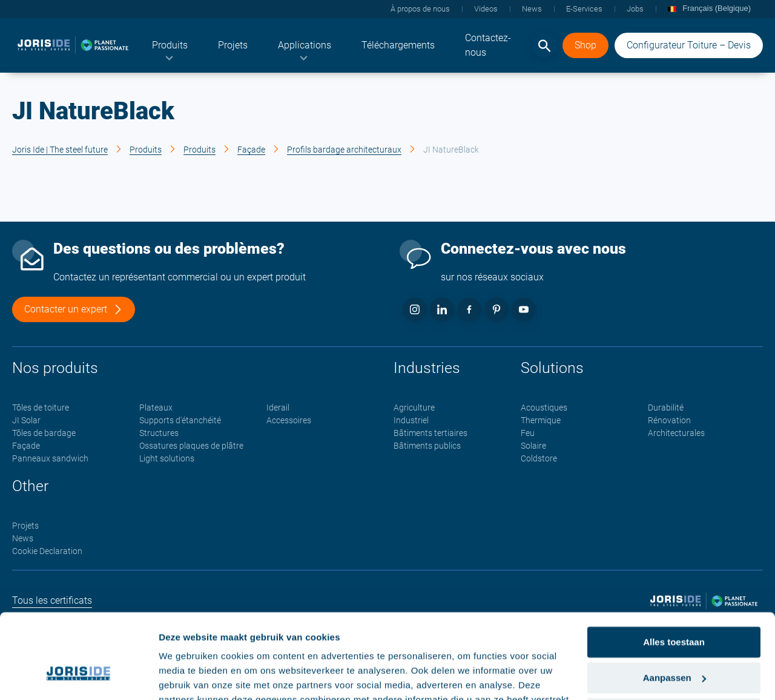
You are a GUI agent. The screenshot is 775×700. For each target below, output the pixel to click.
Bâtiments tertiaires (430, 434)
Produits (146, 150)
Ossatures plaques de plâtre (191, 446)
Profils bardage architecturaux (344, 150)
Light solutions (167, 459)
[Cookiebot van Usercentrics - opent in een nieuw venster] (78, 676)
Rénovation (669, 421)
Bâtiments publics (427, 446)
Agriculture (414, 408)
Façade (251, 150)
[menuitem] (170, 45)
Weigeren (674, 642)
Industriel (411, 421)
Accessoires (289, 421)
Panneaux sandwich (50, 459)
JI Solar (26, 421)
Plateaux (156, 408)
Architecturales (676, 434)
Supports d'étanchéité (180, 421)
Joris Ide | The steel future (60, 150)
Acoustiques (544, 408)
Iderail (278, 408)
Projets (25, 526)
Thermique (541, 421)
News (23, 539)
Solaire (533, 446)
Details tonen (187, 676)
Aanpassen (674, 606)
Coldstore (539, 459)
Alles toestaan (674, 571)
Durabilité (666, 408)
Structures (159, 434)
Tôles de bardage (44, 434)
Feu (528, 434)
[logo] (73, 45)
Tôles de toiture (41, 408)
